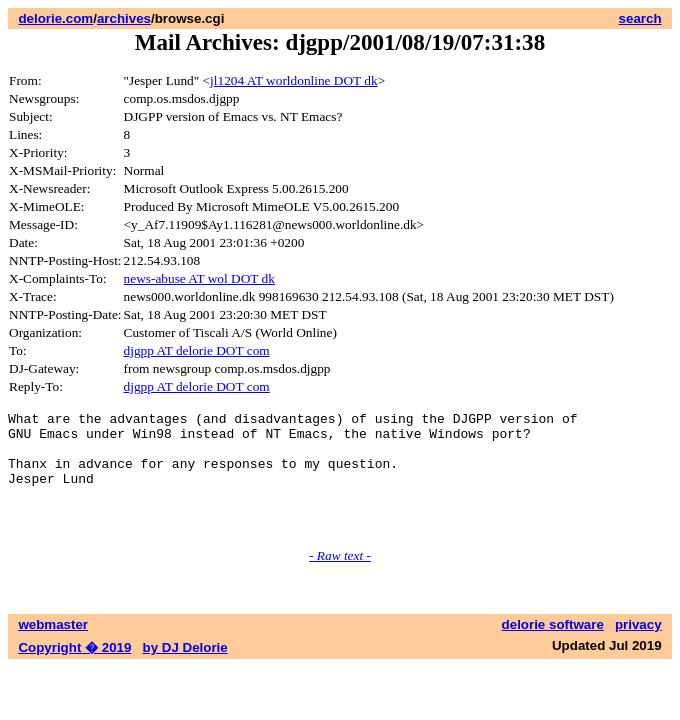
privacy (638, 648)
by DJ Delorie (185, 671)
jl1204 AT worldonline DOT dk (294, 80)
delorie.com (55, 18)
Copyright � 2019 (74, 671)
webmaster (53, 648)
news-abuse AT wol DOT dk (199, 278)
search (640, 18)
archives (124, 18)
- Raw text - (340, 579)
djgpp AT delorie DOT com (197, 350)
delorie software (553, 648)
